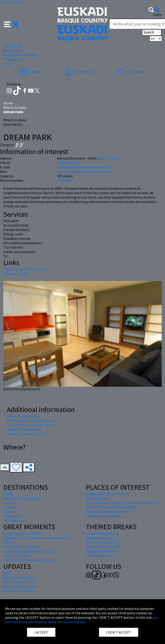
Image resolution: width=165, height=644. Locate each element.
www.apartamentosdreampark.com (84, 172)
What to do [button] (12, 50)
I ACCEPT (41, 632)
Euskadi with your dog (102, 533)
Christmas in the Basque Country (28, 551)
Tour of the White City (103, 542)
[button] (12, 23)
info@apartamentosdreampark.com (85, 167)
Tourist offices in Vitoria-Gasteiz (31, 425)
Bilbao (8, 494)
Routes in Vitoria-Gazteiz (26, 434)
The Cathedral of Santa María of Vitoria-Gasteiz (122, 503)
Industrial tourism (100, 538)
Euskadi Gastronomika (103, 547)
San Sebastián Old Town (104, 516)
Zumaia (9, 511)
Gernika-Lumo (14, 520)
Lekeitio (10, 503)
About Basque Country (20, 582)
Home (8, 103)
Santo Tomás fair (16, 556)
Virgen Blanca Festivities (22, 547)
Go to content (11, 2)
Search (152, 33)
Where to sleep (15, 107)
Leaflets (30, 72)
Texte (157, 15)
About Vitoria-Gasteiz (23, 416)
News (7, 573)
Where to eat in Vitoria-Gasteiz (30, 420)
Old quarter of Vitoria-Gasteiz (108, 511)
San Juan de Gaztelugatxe (23, 498)
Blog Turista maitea (18, 577)
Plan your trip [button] (14, 59)
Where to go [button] (13, 46)
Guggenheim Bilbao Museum (108, 494)
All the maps (79, 72)
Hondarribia (12, 516)
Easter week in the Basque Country (29, 560)
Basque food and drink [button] (20, 55)
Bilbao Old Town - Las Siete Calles (112, 507)
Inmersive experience (19, 586)
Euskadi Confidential (102, 551)
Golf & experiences (100, 556)
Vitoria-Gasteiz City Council (24, 269)
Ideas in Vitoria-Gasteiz (24, 429)
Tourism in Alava (16, 273)
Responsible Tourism (19, 591)
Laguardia (11, 507)
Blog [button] (7, 64)
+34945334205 (68, 163)
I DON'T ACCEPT (119, 632)
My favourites (132, 72)
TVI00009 (64, 180)
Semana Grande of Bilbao (22, 533)
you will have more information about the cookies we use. (81, 620)
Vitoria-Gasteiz (109, 158)
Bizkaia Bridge (97, 498)
